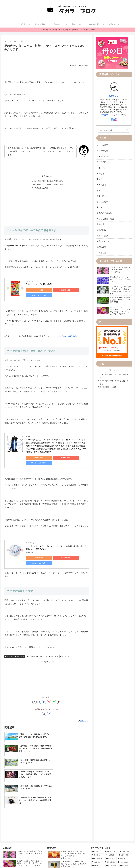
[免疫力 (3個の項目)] (117, 841)
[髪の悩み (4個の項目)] (115, 837)
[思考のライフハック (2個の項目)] (114, 844)
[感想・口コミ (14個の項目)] (98, 816)
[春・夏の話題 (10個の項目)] (112, 819)
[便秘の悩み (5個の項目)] (117, 833)
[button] (59, 690)
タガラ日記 (9, 644)
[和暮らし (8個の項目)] (126, 823)
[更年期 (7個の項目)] (127, 830)
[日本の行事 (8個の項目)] (115, 826)
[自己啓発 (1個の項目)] (101, 851)
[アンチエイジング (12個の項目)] (124, 816)
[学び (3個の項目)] (103, 844)
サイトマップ (82, 861)
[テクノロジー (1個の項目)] (121, 851)
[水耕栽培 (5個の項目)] (107, 833)
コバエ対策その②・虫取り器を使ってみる (47, 185)
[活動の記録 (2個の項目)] (106, 848)
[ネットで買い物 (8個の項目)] (113, 823)
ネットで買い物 (42, 644)
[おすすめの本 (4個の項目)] (97, 837)
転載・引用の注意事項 (107, 861)
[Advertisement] (47, 57)
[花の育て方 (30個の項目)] (98, 809)
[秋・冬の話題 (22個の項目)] (98, 812)
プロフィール (108, 115)
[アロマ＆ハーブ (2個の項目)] (118, 848)
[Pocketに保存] (49, 690)
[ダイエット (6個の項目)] (97, 833)
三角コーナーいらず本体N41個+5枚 (39, 284)
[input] (114, 130)
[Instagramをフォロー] (49, 702)
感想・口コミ (20, 644)
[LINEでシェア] (54, 690)
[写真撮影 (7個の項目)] (127, 826)
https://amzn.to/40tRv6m (67, 335)
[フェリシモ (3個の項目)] (126, 841)
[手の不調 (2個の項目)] (96, 848)
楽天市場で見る (55, 290)
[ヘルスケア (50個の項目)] (97, 805)
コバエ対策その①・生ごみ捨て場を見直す (47, 181)
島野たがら (114, 96)
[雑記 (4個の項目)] (107, 837)
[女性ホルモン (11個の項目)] (98, 819)
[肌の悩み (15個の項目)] (111, 812)
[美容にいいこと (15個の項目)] (124, 812)
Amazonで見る (35, 290)
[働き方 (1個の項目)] (128, 848)
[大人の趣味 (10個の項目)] (126, 819)
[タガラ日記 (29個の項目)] (111, 809)
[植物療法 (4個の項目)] (127, 833)
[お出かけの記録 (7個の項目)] (114, 830)
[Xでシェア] (34, 690)
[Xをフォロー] (44, 702)
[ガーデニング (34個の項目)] (125, 805)
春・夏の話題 (65, 644)
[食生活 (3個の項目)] (108, 841)
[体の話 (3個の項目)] (95, 844)
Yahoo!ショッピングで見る (75, 290)
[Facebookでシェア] (39, 690)
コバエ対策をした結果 (40, 188)
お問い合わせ (93, 861)
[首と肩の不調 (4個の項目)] (97, 841)
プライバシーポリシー (124, 861)
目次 (44, 176)
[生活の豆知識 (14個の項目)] (110, 816)
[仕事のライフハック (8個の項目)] (100, 826)
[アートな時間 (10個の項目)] (98, 823)
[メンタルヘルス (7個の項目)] (99, 830)
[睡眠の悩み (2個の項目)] (127, 844)
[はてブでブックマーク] (44, 690)
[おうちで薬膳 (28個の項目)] (125, 809)
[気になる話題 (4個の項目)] (126, 837)
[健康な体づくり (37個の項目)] (111, 805)
